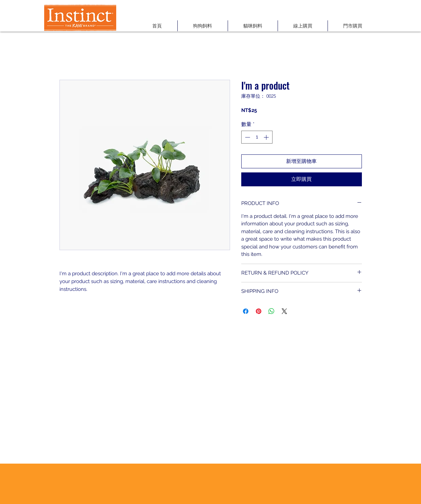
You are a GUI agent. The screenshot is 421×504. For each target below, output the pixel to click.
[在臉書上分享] (246, 311)
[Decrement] (247, 137)
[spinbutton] (257, 137)
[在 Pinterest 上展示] (259, 311)
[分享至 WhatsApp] (271, 311)
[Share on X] (284, 311)
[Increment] (267, 137)
